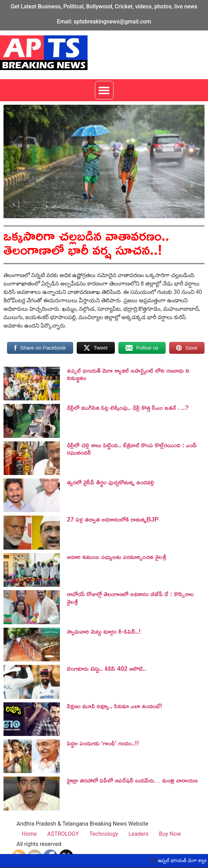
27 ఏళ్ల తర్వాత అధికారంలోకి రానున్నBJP (113, 519)
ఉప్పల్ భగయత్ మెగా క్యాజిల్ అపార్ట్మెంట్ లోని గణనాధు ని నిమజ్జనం (128, 374)
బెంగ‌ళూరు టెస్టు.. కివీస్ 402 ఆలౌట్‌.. (107, 668)
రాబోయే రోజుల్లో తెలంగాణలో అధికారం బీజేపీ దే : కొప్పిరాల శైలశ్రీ (130, 598)
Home (29, 834)
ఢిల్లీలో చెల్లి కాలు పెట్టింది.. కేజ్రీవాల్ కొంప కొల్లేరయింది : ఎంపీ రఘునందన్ (132, 449)
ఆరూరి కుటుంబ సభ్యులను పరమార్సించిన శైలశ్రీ (116, 557)
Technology (104, 834)
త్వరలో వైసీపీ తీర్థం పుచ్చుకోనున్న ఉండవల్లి (110, 482)
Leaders (138, 834)
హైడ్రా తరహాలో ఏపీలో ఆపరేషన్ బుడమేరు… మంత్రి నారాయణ (132, 780)
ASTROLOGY (63, 834)
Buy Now (170, 834)
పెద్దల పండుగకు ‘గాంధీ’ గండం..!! (103, 743)
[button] (104, 90)
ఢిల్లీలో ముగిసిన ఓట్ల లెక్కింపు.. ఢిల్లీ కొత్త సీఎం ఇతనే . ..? (128, 407)
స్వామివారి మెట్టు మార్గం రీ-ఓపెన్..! (104, 631)
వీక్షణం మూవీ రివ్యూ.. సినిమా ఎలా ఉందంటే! (115, 706)
